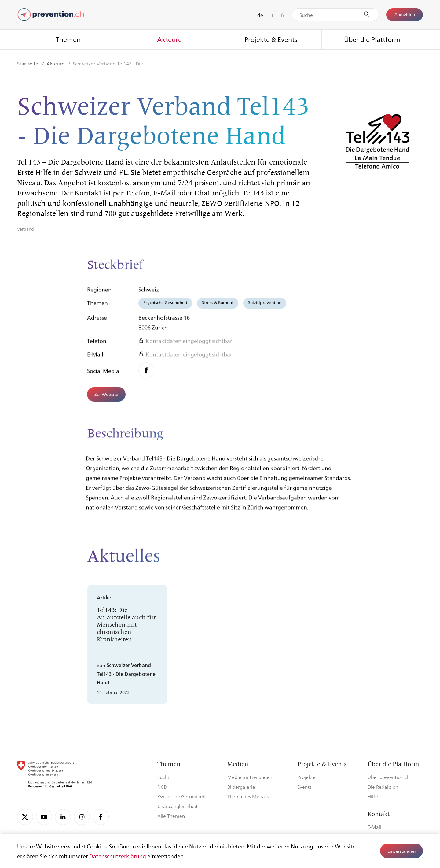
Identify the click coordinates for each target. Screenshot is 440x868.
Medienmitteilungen (250, 777)
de (260, 15)
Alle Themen (171, 816)
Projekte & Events (271, 39)
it (272, 15)
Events (304, 787)
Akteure (169, 39)
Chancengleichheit (178, 806)
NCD (162, 787)
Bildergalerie (241, 787)
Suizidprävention (265, 307)
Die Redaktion (383, 787)
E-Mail (374, 827)
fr (283, 15)
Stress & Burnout (218, 307)
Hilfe (373, 796)
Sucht (163, 777)
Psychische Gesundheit (165, 307)
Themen (68, 39)
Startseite (28, 63)
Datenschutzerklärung (118, 856)
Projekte (306, 777)
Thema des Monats (248, 796)
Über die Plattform (372, 39)
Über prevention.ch (389, 777)
